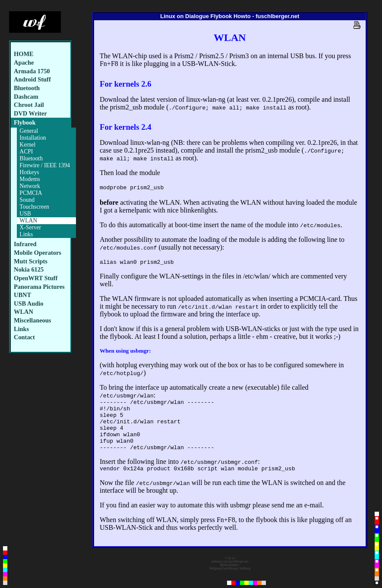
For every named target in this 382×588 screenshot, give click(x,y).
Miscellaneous (32, 320)
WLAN (28, 220)
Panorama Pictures (39, 287)
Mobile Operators (38, 253)
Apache (24, 63)
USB (25, 214)
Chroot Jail (29, 105)
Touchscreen (34, 207)
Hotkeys (29, 172)
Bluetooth (27, 88)
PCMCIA (31, 193)
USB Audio (28, 303)
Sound (27, 200)
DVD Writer (30, 113)
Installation (33, 138)
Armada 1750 (32, 71)
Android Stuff (32, 79)
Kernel (27, 145)
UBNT (22, 295)
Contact (24, 337)
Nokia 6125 (29, 269)
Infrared (25, 244)
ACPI (26, 152)
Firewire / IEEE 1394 (45, 165)
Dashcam (26, 97)
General (29, 131)
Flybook (25, 122)
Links (26, 234)
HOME (24, 54)
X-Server (30, 227)
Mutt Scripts (31, 261)
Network (30, 186)
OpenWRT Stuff (36, 278)
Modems (30, 179)
